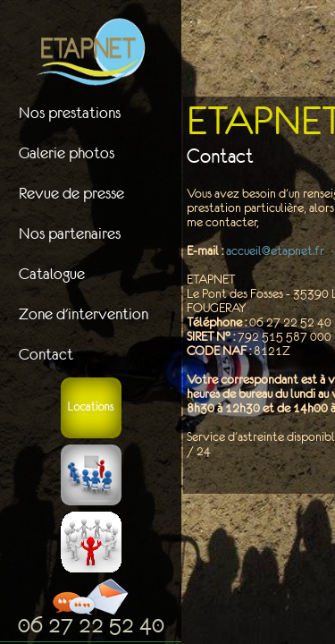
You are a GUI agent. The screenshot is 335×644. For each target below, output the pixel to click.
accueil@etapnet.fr (275, 250)
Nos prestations (70, 113)
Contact (46, 354)
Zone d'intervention (84, 314)
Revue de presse (71, 193)
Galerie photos (67, 153)
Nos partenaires (70, 233)
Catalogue (52, 274)
